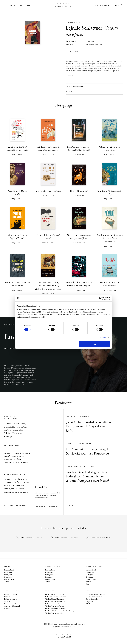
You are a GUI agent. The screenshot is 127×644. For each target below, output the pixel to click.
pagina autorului (11, 349)
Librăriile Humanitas (102, 5)
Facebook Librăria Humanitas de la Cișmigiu (60, 611)
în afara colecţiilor (94, 44)
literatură (89, 41)
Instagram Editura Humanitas (55, 597)
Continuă (69, 76)
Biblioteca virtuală (10, 599)
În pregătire (8, 575)
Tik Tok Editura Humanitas (55, 599)
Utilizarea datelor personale (96, 594)
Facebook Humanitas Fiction (55, 601)
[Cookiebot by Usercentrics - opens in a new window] (101, 298)
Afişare (103, 337)
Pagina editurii (9, 570)
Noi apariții (8, 572)
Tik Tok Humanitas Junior (54, 613)
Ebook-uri (8, 601)
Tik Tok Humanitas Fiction (54, 606)
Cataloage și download (12, 606)
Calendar (69, 506)
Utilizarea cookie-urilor (94, 597)
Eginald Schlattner (84, 28)
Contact (7, 608)
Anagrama (71, 626)
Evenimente (8, 577)
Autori (7, 582)
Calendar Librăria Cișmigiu (15, 506)
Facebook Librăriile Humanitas (56, 608)
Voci (88, 584)
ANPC (88, 604)
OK (95, 344)
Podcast (7, 597)
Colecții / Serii (9, 579)
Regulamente (91, 601)
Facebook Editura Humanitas (55, 594)
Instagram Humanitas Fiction (55, 604)
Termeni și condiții (92, 599)
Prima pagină (25, 5)
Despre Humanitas (11, 604)
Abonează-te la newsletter (46, 506)
